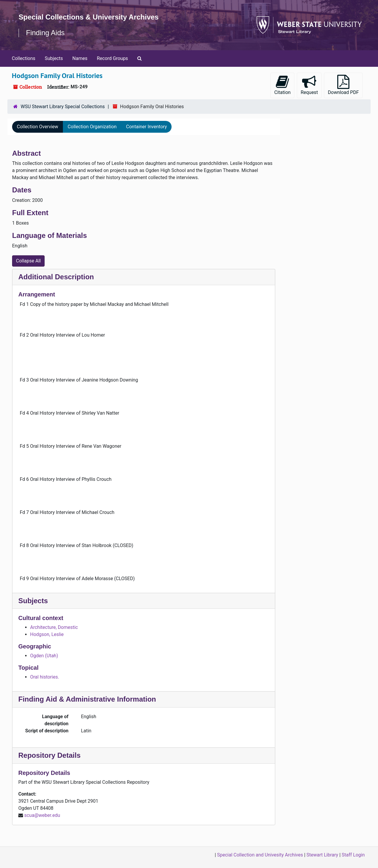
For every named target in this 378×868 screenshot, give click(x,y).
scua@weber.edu (42, 815)
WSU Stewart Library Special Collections (63, 107)
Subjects (54, 58)
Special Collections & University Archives (89, 17)
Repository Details (49, 755)
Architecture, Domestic (54, 627)
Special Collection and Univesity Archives (260, 855)
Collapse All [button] (28, 261)
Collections (24, 58)
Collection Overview (38, 127)
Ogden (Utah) (44, 656)
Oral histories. (45, 677)
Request (309, 85)
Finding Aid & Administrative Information (87, 699)
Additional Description (56, 277)
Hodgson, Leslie (47, 634)
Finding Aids (45, 33)
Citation (282, 85)
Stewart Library (322, 855)
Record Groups (112, 58)
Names (80, 58)
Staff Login (353, 855)
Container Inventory (146, 127)
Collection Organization (92, 127)
